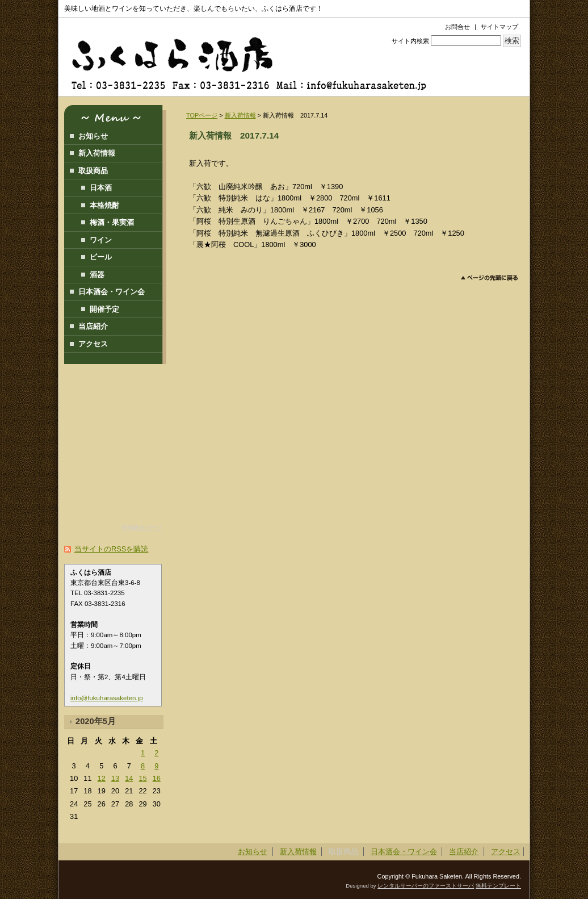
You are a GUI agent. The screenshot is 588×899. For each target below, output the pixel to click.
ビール (101, 257)
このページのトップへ (490, 278)
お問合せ (457, 27)
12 (102, 778)
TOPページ (202, 115)
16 (157, 778)
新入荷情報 (240, 115)
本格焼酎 (104, 205)
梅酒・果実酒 (112, 222)
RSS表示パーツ (142, 527)
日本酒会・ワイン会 (112, 292)
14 (129, 778)
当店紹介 (93, 326)
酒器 (97, 275)
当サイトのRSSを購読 (111, 549)
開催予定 (104, 309)
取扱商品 (93, 171)
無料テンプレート (498, 886)
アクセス (93, 344)
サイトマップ (499, 27)
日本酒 (101, 188)
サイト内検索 (410, 41)
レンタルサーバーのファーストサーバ (426, 886)
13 (115, 778)
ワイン (101, 240)
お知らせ (93, 136)
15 (142, 778)
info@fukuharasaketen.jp (107, 698)
